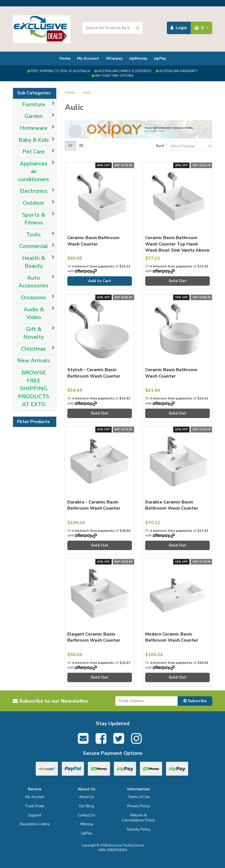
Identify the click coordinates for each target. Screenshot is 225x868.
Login (179, 28)
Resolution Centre (35, 824)
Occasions (34, 298)
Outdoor (34, 203)
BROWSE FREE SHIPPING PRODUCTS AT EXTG (34, 389)
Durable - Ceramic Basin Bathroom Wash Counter (94, 505)
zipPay (160, 58)
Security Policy (139, 829)
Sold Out (177, 281)
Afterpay (114, 58)
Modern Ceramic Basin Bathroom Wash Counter (172, 637)
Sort (159, 146)
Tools (34, 235)
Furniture (34, 104)
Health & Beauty (34, 262)
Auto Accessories (34, 282)
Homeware (34, 128)
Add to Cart (100, 281)
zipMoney (138, 58)
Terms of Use (139, 797)
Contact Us (86, 815)
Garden (34, 116)
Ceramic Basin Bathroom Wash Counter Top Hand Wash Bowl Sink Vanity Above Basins (177, 247)
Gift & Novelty (34, 333)
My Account (88, 58)
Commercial (34, 246)
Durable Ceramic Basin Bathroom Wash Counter (172, 505)
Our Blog (86, 806)
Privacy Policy (139, 806)
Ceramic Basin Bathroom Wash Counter (93, 241)
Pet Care (34, 152)
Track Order (34, 806)
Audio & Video (34, 313)
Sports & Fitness (34, 219)
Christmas (34, 349)
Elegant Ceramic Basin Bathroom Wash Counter (94, 637)
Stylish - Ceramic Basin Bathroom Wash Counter (94, 373)
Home (65, 58)
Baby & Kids (34, 140)
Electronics (34, 191)
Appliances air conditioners (34, 171)
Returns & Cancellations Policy (138, 818)
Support (35, 815)
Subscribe (195, 701)
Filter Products (34, 422)
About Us (87, 797)
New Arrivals (34, 360)
